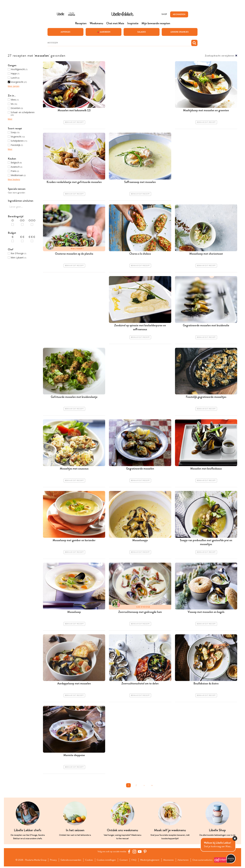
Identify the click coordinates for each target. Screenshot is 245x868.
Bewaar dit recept (74, 122)
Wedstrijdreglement (151, 861)
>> (152, 787)
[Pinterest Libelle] (145, 853)
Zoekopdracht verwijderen (220, 55)
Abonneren (170, 861)
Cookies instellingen (106, 861)
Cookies (88, 861)
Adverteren (185, 861)
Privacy (52, 861)
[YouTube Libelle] (140, 853)
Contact (124, 861)
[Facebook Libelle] (130, 853)
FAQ (135, 861)
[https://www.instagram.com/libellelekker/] (135, 853)
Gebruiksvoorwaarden (70, 861)
